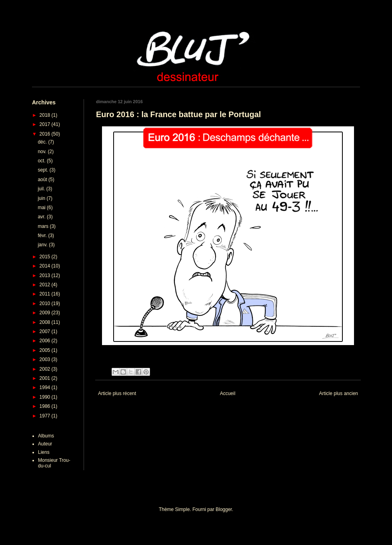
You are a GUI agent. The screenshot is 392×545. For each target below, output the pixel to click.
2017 (46, 124)
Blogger (224, 509)
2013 (46, 275)
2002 (46, 369)
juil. (42, 189)
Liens (44, 452)
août (43, 180)
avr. (42, 217)
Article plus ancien (339, 393)
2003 (46, 359)
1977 (46, 416)
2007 (46, 331)
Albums (46, 436)
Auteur (45, 444)
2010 (46, 303)
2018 (46, 115)
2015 (46, 257)
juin (42, 198)
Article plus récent (117, 393)
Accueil (228, 393)
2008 (46, 322)
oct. (42, 161)
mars (44, 226)
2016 (46, 134)
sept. (43, 170)
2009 (46, 313)
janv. (43, 245)
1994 (46, 387)
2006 (46, 341)
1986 (46, 406)
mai (42, 208)
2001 (46, 378)
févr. (43, 236)
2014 (46, 266)
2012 (46, 285)
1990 (46, 397)
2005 (46, 350)
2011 (46, 294)
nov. (43, 152)
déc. (43, 142)
